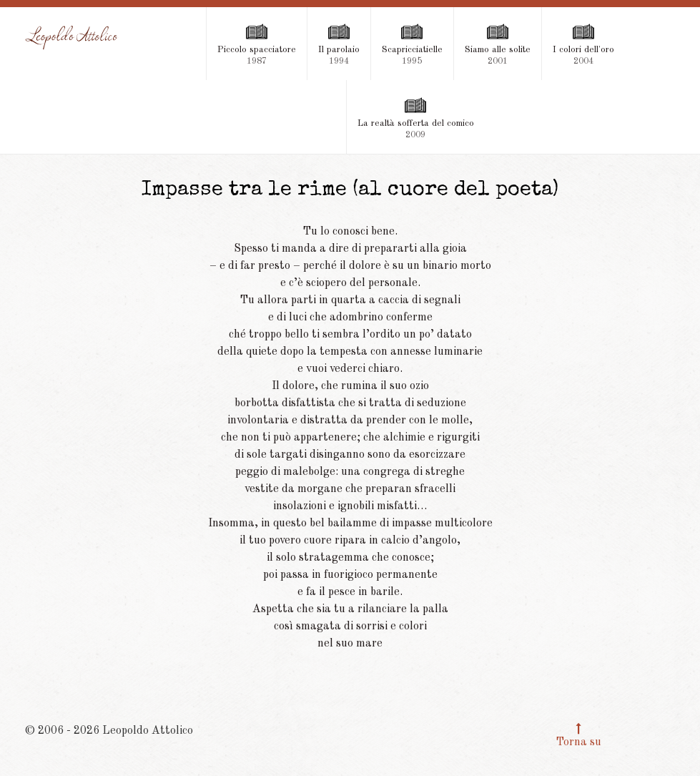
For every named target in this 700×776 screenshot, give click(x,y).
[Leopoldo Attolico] (72, 38)
